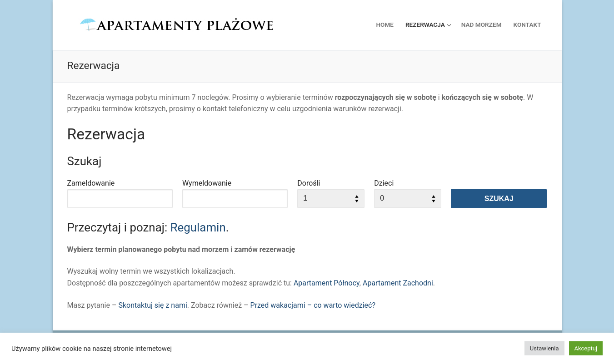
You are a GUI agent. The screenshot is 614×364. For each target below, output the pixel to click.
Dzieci (384, 183)
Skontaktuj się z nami (152, 305)
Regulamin (198, 227)
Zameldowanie (91, 183)
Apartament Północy (327, 283)
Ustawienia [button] (544, 348)
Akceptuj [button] (586, 348)
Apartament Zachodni (398, 283)
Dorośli (309, 183)
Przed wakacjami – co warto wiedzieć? (313, 305)
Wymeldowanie (207, 183)
